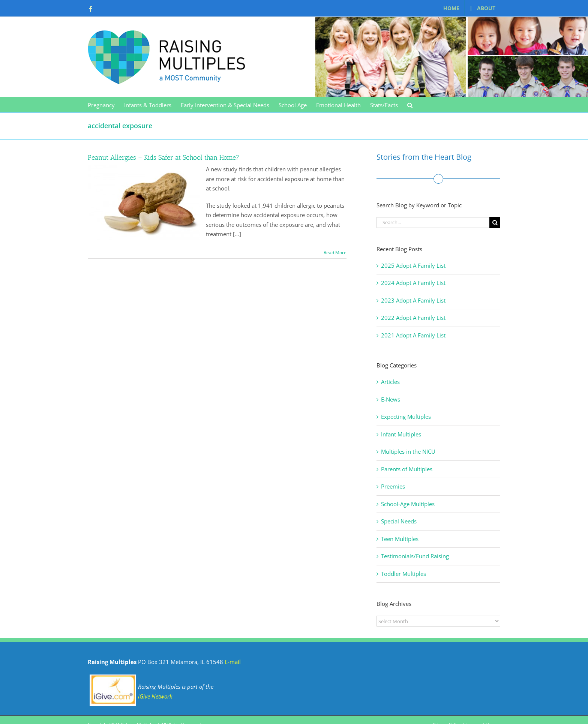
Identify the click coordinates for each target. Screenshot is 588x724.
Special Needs (399, 521)
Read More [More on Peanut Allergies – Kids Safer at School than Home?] (335, 253)
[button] (410, 105)
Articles (390, 382)
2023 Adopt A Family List (413, 300)
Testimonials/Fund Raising (415, 556)
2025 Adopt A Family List (413, 265)
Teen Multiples (400, 539)
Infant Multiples (401, 434)
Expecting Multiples (406, 417)
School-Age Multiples (408, 504)
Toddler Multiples (403, 574)
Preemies (393, 486)
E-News (391, 399)
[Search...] (433, 223)
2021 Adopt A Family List (413, 335)
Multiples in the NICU (408, 451)
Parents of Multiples (407, 469)
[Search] (495, 223)
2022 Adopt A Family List (413, 318)
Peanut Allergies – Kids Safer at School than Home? (163, 157)
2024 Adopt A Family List (413, 283)
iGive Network (155, 696)
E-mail (233, 662)
